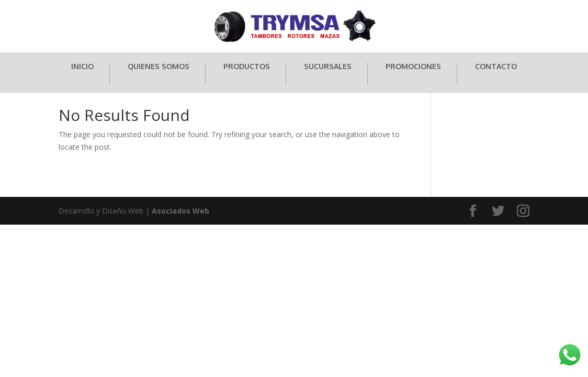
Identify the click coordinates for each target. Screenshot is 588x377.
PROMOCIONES (413, 67)
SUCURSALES (328, 67)
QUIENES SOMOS (159, 67)
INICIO (82, 67)
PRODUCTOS (247, 67)
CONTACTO (496, 67)
